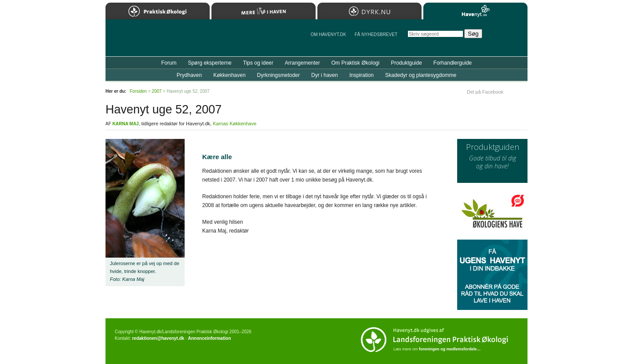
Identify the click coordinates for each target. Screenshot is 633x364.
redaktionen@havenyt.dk (158, 338)
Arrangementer (302, 63)
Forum (169, 63)
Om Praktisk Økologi (355, 63)
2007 (156, 91)
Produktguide (406, 63)
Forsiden (138, 91)
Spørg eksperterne (209, 63)
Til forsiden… (144, 41)
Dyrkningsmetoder (278, 75)
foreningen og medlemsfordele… (450, 349)
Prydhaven (189, 75)
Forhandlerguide (453, 63)
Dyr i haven (325, 75)
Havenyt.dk (475, 11)
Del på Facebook (485, 92)
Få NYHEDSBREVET (376, 35)
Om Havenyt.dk (328, 35)
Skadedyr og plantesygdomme (421, 75)
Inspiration (362, 75)
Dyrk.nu (369, 11)
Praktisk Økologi (158, 11)
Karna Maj (126, 124)
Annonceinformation (209, 338)
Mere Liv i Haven (264, 11)
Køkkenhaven (229, 75)
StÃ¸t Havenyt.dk (508, 38)
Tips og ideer (258, 63)
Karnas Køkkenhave (235, 124)
